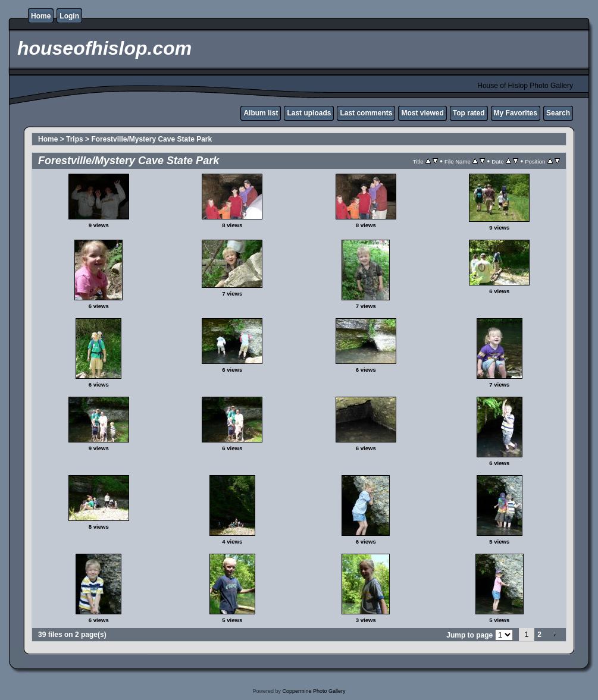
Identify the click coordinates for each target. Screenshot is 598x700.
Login (69, 16)
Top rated (469, 113)
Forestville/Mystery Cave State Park (151, 139)
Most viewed (422, 113)
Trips (75, 139)
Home (41, 16)
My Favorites (516, 113)
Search (558, 113)
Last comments (366, 113)
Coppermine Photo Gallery (314, 691)
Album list (261, 113)
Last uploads (309, 113)
